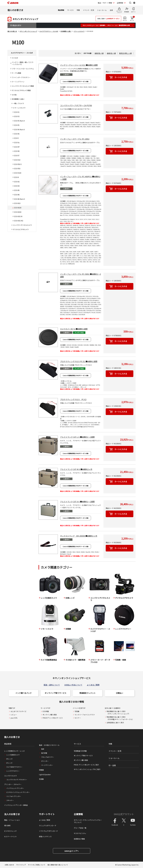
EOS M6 (17, 195)
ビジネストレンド (10, 831)
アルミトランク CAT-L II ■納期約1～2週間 (77, 437)
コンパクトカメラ (10, 776)
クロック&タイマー (48, 757)
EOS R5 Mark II (19, 121)
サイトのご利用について (37, 865)
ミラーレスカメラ (79, 31)
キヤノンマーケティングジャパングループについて (88, 821)
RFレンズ (9, 759)
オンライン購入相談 (50, 715)
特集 (78, 10)
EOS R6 (17, 134)
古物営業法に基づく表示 (115, 723)
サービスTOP (45, 708)
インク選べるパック (23, 693)
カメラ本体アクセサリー (14, 767)
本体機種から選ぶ (66, 31)
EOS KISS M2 (19, 221)
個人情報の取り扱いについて (58, 865)
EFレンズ (9, 763)
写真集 (41, 779)
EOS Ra (17, 143)
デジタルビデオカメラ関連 (21, 90)
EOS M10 (17, 203)
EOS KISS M (18, 216)
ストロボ (15, 58)
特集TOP (12, 708)
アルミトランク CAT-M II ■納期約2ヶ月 (76, 469)
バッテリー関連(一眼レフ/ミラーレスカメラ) (23, 63)
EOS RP (17, 147)
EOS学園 (46, 711)
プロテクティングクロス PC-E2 (73, 399)
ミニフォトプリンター (14, 796)
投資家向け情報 (79, 839)
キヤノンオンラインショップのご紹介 (87, 769)
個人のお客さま (15, 10)
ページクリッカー (47, 765)
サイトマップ (21, 865)
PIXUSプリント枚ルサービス (53, 718)
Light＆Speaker (45, 774)
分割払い (120, 693)
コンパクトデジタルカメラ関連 (23, 86)
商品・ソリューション (12, 820)
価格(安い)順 (111, 53)
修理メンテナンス (45, 836)
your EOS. (14, 718)
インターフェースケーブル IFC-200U (75, 139)
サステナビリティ (80, 833)
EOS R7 (17, 156)
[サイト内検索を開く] (130, 3)
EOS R (16, 138)
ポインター (45, 761)
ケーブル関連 (16, 73)
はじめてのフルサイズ (18, 711)
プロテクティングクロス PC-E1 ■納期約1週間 (79, 361)
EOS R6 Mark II (19, 130)
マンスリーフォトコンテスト (85, 715)
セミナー (78, 718)
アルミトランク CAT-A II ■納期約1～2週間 (77, 502)
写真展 (77, 711)
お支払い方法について (73, 685)
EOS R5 (17, 125)
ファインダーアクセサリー (21, 77)
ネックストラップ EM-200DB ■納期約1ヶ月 (79, 536)
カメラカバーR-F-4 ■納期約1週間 (74, 329)
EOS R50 (17, 169)
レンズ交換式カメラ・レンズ (14, 751)
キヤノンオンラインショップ (28, 31)
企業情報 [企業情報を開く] (120, 3)
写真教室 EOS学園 (80, 751)
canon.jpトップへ (71, 851)
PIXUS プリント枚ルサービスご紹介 (86, 765)
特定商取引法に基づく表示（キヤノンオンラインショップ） (118, 713)
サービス (70, 10)
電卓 (43, 749)
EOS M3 (17, 186)
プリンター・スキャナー (13, 784)
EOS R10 (17, 160)
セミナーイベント (10, 836)
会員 (111, 10)
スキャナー (10, 800)
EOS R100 (18, 173)
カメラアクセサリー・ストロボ (49, 31)
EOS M (16, 177)
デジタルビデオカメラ (21, 229)
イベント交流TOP (79, 708)
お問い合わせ (9, 865)
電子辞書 (44, 753)
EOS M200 (18, 212)
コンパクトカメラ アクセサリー (17, 780)
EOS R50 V (18, 164)
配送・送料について (52, 685)
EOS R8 (17, 151)
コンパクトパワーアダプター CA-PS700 (76, 105)
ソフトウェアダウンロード (48, 831)
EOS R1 (17, 112)
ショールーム (102, 10)
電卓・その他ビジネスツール (49, 745)
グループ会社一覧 (80, 828)
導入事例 (7, 826)
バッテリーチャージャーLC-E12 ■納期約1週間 (79, 65)
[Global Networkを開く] (134, 3)
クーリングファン (18, 82)
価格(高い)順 (99, 53)
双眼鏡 (41, 770)
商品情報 (61, 10)
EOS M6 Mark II (19, 199)
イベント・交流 (89, 10)
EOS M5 (17, 190)
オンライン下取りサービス (55, 693)
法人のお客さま (12, 814)
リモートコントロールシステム (23, 69)
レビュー (14, 715)
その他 (14, 95)
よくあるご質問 (93, 685)
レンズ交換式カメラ (13, 755)
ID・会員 (112, 765)
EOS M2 (17, 182)
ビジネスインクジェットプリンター (18, 792)
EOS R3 (17, 116)
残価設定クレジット (88, 693)
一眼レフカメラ (18, 103)
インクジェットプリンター (15, 788)
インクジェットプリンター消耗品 (16, 805)
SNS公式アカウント (124, 814)
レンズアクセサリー (13, 771)
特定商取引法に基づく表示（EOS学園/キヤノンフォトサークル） (120, 718)
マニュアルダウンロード (48, 826)
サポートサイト (47, 814)
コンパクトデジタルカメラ (22, 225)
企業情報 (78, 814)
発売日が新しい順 (125, 53)
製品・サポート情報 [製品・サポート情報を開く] (105, 3)
